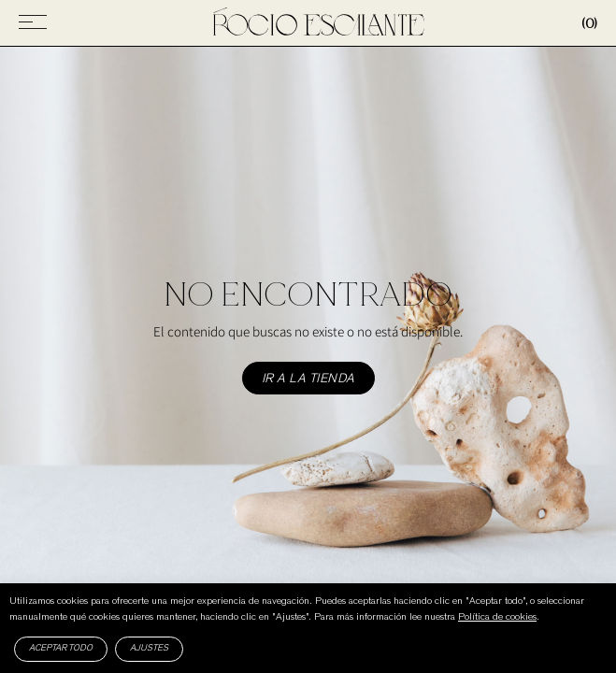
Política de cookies (497, 617)
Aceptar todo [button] (61, 649)
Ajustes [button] (149, 649)
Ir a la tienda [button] (308, 379)
